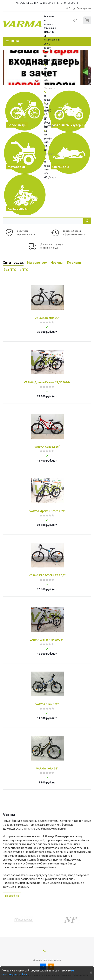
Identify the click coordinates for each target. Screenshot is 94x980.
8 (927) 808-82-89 (47, 104)
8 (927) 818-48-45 (47, 64)
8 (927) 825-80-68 (47, 169)
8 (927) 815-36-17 (47, 127)
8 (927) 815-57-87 (47, 142)
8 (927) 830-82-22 (47, 76)
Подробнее (12, 896)
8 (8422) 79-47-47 (48, 52)
